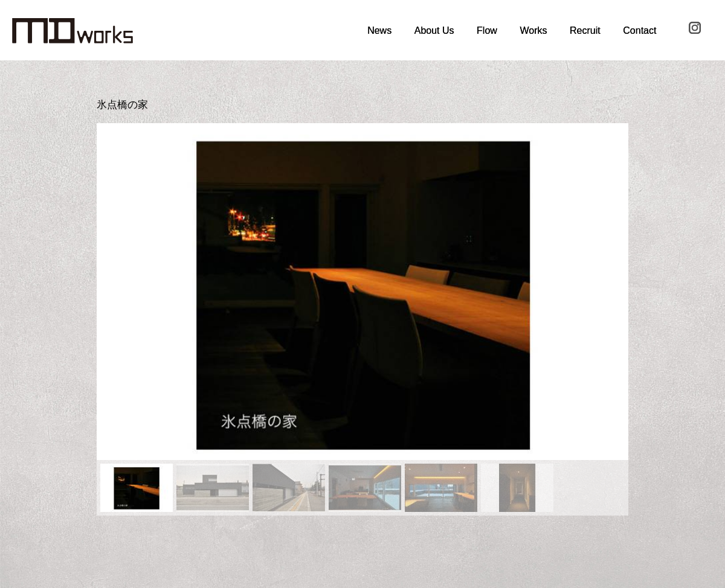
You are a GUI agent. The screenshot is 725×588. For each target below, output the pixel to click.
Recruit (585, 30)
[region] (362, 319)
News (379, 30)
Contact (640, 30)
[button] (115, 292)
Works (533, 30)
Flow (487, 30)
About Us (434, 30)
